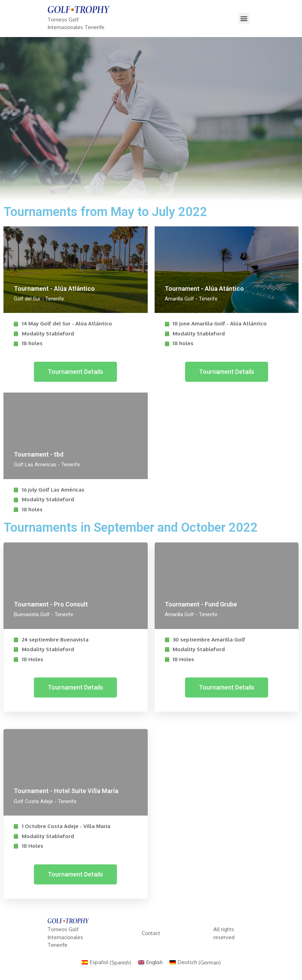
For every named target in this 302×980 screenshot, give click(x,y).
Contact (151, 933)
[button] (75, 372)
